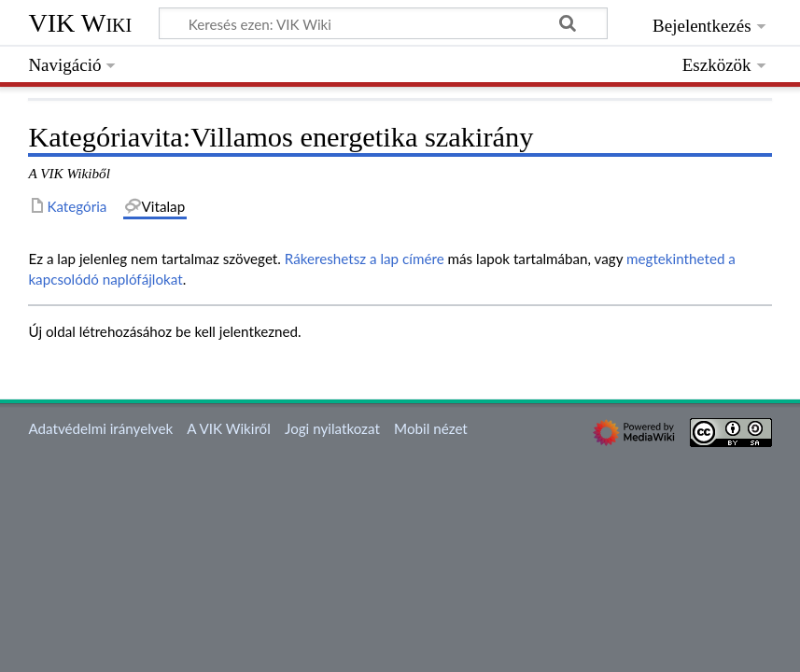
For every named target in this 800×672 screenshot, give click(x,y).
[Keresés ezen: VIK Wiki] (383, 23)
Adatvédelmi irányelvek (100, 428)
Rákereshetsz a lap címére (365, 259)
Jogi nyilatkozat (332, 428)
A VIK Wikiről (228, 428)
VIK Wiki (80, 23)
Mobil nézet (431, 428)
